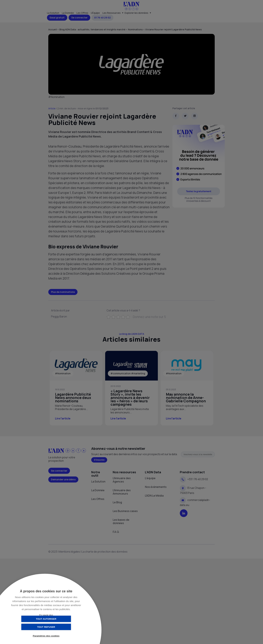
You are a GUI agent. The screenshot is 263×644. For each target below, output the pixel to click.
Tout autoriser (29, 627)
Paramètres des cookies (46, 636)
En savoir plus (46, 615)
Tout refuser (63, 627)
